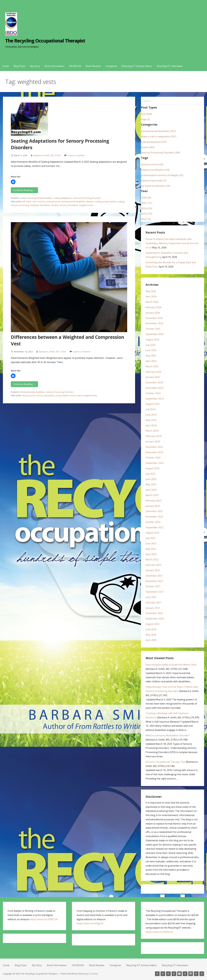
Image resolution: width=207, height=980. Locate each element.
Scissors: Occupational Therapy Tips (165, 762)
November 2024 (154, 388)
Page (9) (145, 119)
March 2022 (152, 559)
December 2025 (154, 318)
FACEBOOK (75, 66)
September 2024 (155, 399)
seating (121, 201)
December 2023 (154, 447)
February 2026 (153, 307)
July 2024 (150, 409)
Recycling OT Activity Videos (137, 66)
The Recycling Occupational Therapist (45, 41)
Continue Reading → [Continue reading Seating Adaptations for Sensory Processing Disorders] (24, 190)
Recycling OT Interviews (170, 66)
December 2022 (154, 511)
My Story (35, 66)
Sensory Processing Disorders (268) (160, 153)
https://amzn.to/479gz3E (90, 923)
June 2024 (151, 415)
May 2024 (151, 420)
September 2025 (155, 334)
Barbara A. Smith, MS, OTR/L (47, 155)
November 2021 (154, 581)
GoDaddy (93, 974)
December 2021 (154, 576)
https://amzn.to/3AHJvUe (159, 932)
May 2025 (151, 356)
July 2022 (150, 538)
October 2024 (153, 393)
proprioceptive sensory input (69, 395)
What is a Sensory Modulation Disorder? (168, 735)
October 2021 (153, 586)
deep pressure (54, 201)
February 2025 (153, 372)
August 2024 (152, 404)
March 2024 (152, 431)
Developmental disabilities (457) (158, 131)
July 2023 (150, 474)
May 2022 (151, 549)
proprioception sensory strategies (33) (162, 175)
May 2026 (151, 291)
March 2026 (152, 302)
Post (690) (146, 114)
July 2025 (150, 345)
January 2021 (153, 608)
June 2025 (151, 350)
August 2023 (152, 468)
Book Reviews (93, 66)
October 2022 (153, 522)
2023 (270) (147, 214)
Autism (24, 198)
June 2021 (151, 597)
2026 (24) (146, 198)
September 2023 (155, 463)
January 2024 (153, 442)
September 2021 (155, 592)
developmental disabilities (73, 201)
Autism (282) (148, 147)
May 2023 (151, 484)
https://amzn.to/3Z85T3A (44, 919)
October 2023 (153, 458)
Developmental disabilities (40, 198)
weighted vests (86, 205)
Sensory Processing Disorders (87, 198)
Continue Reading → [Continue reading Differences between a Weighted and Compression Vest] (24, 384)
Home (6, 66)
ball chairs (27, 201)
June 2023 (151, 479)
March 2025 (152, 366)
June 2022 (151, 543)
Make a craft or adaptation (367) (159, 137)
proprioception (110, 201)
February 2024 (153, 436)
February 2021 (153, 603)
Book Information (54, 66)
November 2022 (154, 517)
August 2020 (152, 624)
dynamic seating (94, 201)
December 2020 (154, 613)
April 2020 (151, 640)
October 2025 (153, 329)
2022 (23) (146, 219)
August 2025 (152, 340)
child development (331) (154, 142)
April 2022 (151, 554)
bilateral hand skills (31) (154, 181)
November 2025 (154, 323)
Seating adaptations (63, 198)
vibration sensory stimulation (64, 205)
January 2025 (153, 377)
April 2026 (151, 297)
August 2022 (152, 533)
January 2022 (153, 570)
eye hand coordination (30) (156, 186)
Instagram (111, 66)
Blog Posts (20, 66)
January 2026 (153, 313)
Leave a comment (76, 155)
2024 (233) (147, 208)
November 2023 (154, 452)
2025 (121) (147, 203)
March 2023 (152, 495)
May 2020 (151, 635)
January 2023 (153, 506)
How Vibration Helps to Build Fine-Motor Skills (171, 665)
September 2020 (155, 619)
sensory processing (20, 205)
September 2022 (155, 527)
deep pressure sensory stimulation (38, 395)
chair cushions (39, 201)
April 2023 (151, 490)
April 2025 (151, 361)
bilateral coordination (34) (155, 170)
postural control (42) (152, 164)
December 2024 (154, 382)
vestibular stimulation (40, 205)
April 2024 (151, 425)
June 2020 (151, 629)
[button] (13, 182)
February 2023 (153, 501)
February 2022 (153, 565)
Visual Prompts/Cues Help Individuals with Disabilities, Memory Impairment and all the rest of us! (172, 243)
